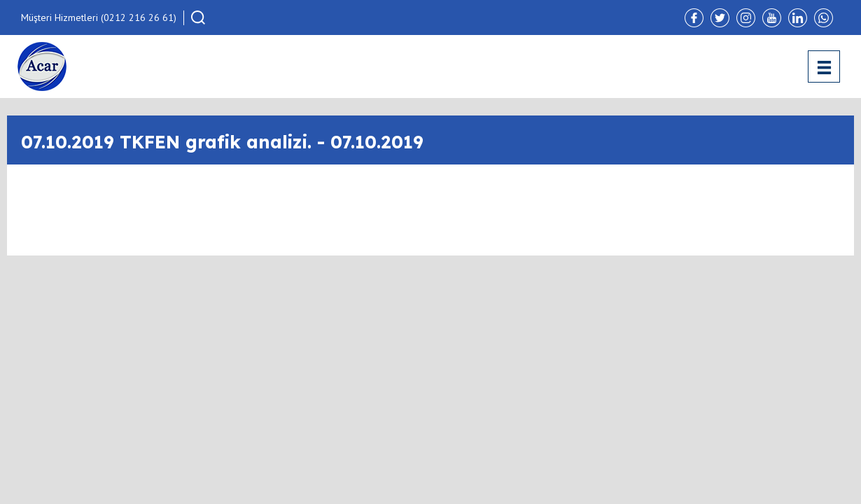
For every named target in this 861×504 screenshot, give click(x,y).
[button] (198, 17)
